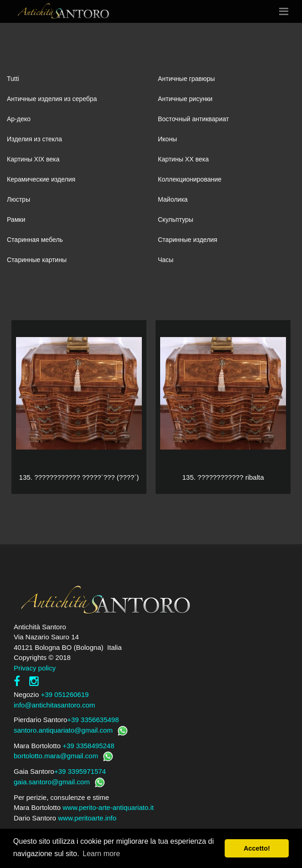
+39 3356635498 (93, 720)
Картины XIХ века (33, 159)
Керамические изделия (41, 179)
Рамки (16, 220)
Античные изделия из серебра (52, 99)
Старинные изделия (188, 240)
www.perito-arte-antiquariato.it (108, 807)
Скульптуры (175, 220)
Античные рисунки (185, 99)
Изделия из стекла (35, 139)
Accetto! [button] (257, 848)
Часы (166, 260)
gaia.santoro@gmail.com (52, 782)
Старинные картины (37, 260)
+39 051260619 (65, 694)
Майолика (173, 199)
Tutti (13, 79)
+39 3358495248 (89, 746)
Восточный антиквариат (193, 119)
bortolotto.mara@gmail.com (56, 756)
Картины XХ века (183, 159)
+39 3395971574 (80, 771)
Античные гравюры (186, 79)
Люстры (19, 199)
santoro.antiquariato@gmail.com (63, 730)
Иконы (167, 139)
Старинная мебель (35, 240)
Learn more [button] (102, 854)
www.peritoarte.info (87, 818)
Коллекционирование (190, 179)
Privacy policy (35, 668)
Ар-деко (19, 119)
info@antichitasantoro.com (54, 705)
